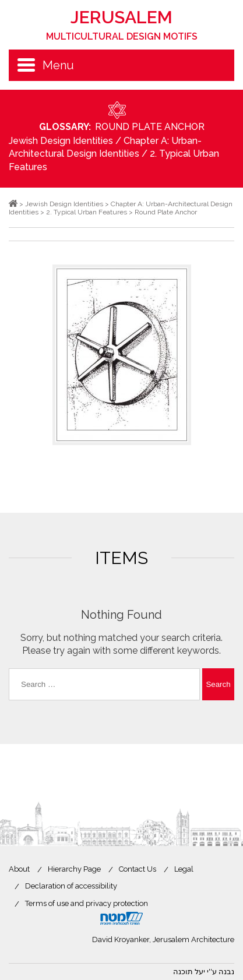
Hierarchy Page (74, 869)
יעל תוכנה (189, 972)
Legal (184, 869)
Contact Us (138, 869)
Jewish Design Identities (61, 141)
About (19, 869)
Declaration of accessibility (71, 886)
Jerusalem (122, 24)
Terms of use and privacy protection (87, 903)
